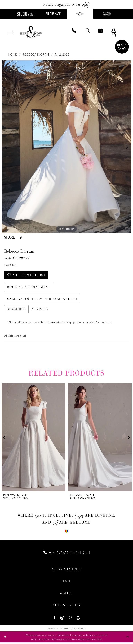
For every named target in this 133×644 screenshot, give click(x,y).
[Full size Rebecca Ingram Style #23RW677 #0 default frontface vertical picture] (66, 147)
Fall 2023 (62, 55)
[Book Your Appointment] (100, 31)
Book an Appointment (30, 288)
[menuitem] (10, 33)
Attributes (40, 311)
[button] (10, 33)
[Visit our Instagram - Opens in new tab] (63, 619)
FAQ (67, 583)
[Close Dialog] (5, 638)
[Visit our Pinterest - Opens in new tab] (71, 619)
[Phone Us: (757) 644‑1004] (74, 31)
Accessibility (67, 607)
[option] (66, 147)
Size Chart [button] (11, 265)
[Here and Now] (31, 33)
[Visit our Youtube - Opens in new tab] (78, 619)
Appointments (67, 571)
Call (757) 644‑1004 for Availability (43, 300)
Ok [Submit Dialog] (127, 638)
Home (13, 55)
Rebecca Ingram (36, 55)
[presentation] (33, 439)
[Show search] (87, 31)
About (67, 595)
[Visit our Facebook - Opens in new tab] (55, 619)
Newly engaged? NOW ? (67, 4)
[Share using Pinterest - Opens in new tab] (21, 238)
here (99, 640)
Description (16, 311)
